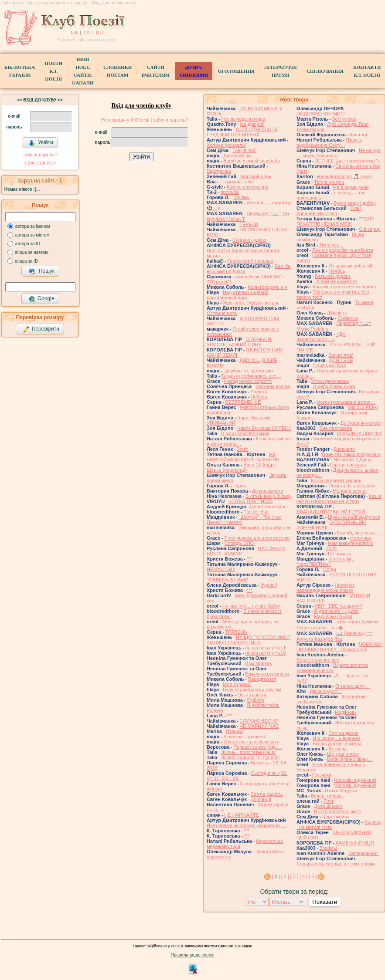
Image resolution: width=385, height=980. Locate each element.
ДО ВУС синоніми (194, 71)
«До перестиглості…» (321, 337)
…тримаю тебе (236, 182)
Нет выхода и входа (243, 119)
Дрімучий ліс (237, 155)
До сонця (261, 799)
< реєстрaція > (40, 162)
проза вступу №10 (266, 653)
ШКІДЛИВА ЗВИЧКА (359, 433)
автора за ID (28, 244)
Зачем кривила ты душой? (250, 757)
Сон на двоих (343, 733)
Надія (240, 486)
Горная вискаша (348, 465)
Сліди (329, 569)
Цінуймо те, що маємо (248, 371)
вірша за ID (27, 261)
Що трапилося (343, 754)
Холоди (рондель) (227, 145)
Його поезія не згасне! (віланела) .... (247, 825)
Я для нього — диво (336, 611)
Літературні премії (280, 71)
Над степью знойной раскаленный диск (238, 295)
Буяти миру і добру (355, 203)
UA (74, 33)
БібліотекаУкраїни (20, 71)
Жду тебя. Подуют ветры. (251, 303)
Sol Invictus (344, 119)
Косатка (358, 135)
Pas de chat (256, 512)
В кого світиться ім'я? (338, 811)
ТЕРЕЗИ (249, 224)
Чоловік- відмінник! (355, 780)
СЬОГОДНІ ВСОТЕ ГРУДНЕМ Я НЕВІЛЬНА (242, 132)
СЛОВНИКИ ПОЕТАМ (118, 71)
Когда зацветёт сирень (336, 480)
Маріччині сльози (333, 616)
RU (99, 33)
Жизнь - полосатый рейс (248, 752)
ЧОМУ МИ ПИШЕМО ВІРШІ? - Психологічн (339, 647)
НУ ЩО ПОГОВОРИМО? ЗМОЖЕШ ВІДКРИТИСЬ (249, 640)
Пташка (234, 731)
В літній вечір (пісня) (268, 496)
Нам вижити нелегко (351, 543)
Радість (259, 392)
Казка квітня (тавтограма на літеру (339, 499)
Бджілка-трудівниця (267, 674)
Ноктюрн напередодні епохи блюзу (325, 588)
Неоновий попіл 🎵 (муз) (344, 176)
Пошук (42, 271)
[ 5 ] (313, 876)
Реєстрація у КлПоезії (125, 120)
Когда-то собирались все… (251, 376)
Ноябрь (337, 271)
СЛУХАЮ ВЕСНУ (259, 721)
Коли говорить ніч (267, 287)
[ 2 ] (285, 876)
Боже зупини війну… (350, 759)
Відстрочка (219, 171)
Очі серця (370, 229)
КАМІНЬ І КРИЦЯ (355, 843)
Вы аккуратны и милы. (337, 743)
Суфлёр (256, 700)
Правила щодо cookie (193, 955)
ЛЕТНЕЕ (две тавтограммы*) (347, 161)
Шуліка (241, 197)
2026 (331, 548)
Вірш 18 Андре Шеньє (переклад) (241, 467)
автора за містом (32, 235)
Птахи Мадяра (341, 791)
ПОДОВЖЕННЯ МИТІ (321, 114)
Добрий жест (328, 806)
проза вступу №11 (266, 648)
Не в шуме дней (351, 187)
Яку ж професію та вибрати (343, 250)
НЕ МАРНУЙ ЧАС (259, 726)
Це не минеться (268, 507)
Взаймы (328, 848)
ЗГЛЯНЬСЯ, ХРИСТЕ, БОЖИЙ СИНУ (240, 342)
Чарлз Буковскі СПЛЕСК (264, 428)
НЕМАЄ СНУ (221, 569)
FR (87, 33)
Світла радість (267, 794)
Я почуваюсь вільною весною (257, 538)
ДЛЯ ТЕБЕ (341, 360)
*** (250, 559)
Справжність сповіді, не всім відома (336, 864)
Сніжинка (348, 318)
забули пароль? (40, 155)
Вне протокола (336, 428)
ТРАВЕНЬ (236, 632)
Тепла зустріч (329, 182)
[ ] (276, 876)
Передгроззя (262, 679)
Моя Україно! (237, 684)
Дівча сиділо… (326, 691)
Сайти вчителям (156, 71)
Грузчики (322, 775)
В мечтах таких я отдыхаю (351, 454)
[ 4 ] (303, 876)
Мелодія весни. (350, 491)
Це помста (339, 554)
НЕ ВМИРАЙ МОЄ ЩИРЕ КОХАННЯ (243, 457)
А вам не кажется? (337, 281)
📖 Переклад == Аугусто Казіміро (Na (335, 636)
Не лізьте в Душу (352, 460)
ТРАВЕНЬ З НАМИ (228, 580)
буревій (269, 585)
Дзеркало (344, 449)
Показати (325, 902)
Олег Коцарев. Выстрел (329, 211)
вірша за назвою (32, 252)
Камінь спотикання (247, 187)
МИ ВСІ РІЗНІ (363, 407)
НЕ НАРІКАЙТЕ (242, 815)
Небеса (259, 397)
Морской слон (256, 176)
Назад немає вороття (248, 381)
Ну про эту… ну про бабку (251, 606)
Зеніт (242, 449)
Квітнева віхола (273, 386)
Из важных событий (350, 266)
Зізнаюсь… (332, 245)
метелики (361, 538)
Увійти (41, 143)
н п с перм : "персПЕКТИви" (325, 561)
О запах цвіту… (353, 686)
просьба (230, 192)
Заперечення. (364, 853)
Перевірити (41, 329)
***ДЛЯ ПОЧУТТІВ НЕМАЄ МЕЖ (336, 221)
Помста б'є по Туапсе (352, 486)
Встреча (337, 749)
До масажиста (268, 491)
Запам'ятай (341, 355)
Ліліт (329, 801)
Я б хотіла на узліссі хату (251, 742)
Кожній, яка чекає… (359, 533)
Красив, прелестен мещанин (344, 287)
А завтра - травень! (245, 737)
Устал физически (330, 381)
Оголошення (236, 71)
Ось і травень (252, 695)
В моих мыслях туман (245, 433)
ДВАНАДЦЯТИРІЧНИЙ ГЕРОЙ (331, 512)
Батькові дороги (332, 276)
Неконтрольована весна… (346, 402)
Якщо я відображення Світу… (329, 142)
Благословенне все (318, 660)
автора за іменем (33, 226)
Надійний (345, 712)
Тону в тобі (244, 150)
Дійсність (337, 313)
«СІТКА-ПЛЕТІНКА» (250, 501)
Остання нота (222, 313)
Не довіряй (252, 124)
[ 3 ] (294, 876)
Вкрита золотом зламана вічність (332, 668)
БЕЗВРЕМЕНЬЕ (243, 402)
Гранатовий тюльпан (250, 261)
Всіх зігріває (258, 663)
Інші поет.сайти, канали (83, 71)
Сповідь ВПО (239, 543)
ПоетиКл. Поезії (54, 71)
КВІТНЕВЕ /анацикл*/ (339, 606)
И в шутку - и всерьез (336, 738)
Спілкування (325, 71)
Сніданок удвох (249, 240)
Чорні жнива (336, 817)
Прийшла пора (329, 365)
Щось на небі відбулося (354, 517)
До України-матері (361, 423)
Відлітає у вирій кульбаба (252, 161)
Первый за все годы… (258, 747)
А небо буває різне (334, 386)
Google (41, 299)
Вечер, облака (327, 796)
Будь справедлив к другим (252, 689)
